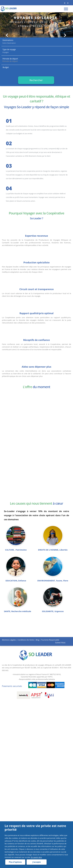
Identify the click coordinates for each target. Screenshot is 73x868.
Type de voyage (9, 49)
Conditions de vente (26, 640)
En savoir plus (36, 857)
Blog (38, 640)
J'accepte (36, 862)
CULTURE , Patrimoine (16, 550)
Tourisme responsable (50, 640)
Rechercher (36, 80)
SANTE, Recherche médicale (17, 611)
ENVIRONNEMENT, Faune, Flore (53, 581)
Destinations (8, 40)
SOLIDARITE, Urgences (53, 611)
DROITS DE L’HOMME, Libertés (53, 550)
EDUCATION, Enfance (16, 581)
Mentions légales (9, 640)
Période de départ (10, 59)
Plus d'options (15, 862)
